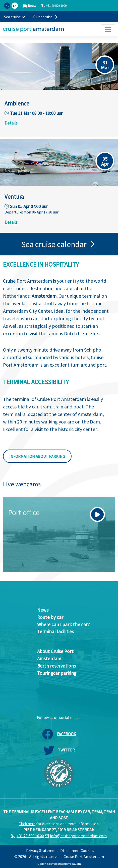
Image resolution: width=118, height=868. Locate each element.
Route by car (50, 617)
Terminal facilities (55, 631)
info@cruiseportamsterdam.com (78, 836)
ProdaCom (74, 864)
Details (11, 123)
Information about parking (37, 456)
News (43, 610)
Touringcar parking (57, 673)
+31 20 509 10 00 (30, 836)
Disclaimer (69, 850)
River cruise (45, 17)
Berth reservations (56, 666)
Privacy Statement (42, 850)
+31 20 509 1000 (56, 6)
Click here (27, 824)
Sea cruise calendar (54, 244)
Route (32, 6)
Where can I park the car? (64, 624)
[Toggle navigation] (108, 29)
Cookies (87, 850)
